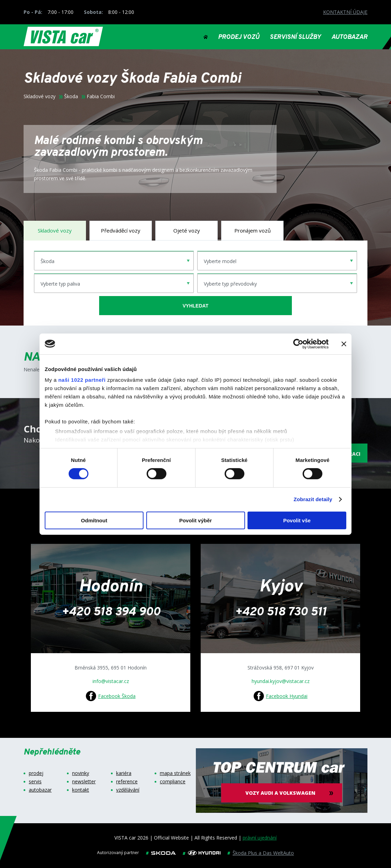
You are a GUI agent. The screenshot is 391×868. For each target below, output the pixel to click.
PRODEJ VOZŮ (239, 37)
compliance (173, 782)
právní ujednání (260, 838)
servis (35, 782)
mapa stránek (175, 773)
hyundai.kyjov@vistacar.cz (281, 681)
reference (127, 782)
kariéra (124, 773)
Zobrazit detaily (313, 499)
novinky (81, 773)
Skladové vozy (40, 96)
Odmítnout (94, 520)
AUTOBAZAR (349, 37)
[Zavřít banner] (344, 344)
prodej (36, 773)
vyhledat (195, 306)
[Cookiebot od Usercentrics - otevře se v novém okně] (298, 344)
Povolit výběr (195, 520)
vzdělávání (128, 790)
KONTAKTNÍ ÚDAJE (345, 12)
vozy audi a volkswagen (282, 793)
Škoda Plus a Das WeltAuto (263, 853)
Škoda (71, 96)
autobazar (40, 790)
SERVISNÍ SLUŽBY (295, 37)
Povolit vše (297, 520)
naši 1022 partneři (82, 380)
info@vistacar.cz (111, 681)
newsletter (84, 782)
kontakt (81, 790)
